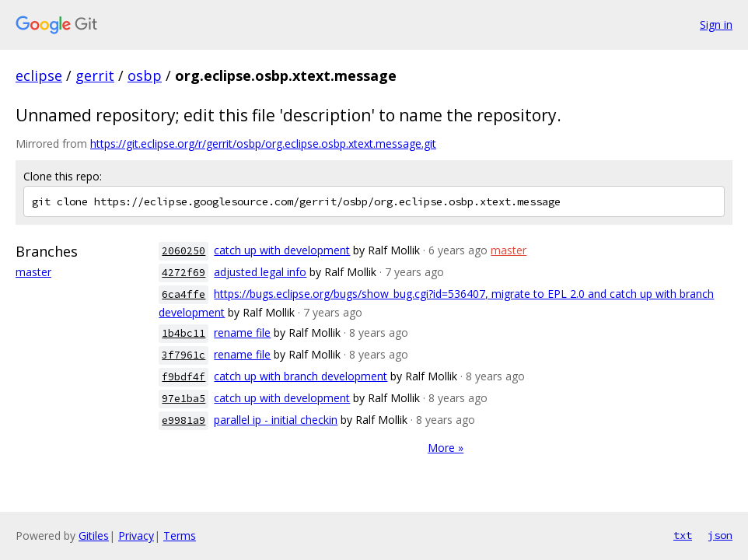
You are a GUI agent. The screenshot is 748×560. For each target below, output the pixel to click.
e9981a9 (184, 420)
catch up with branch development (301, 376)
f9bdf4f (184, 377)
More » (446, 448)
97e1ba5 (184, 399)
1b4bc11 (184, 333)
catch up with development (282, 250)
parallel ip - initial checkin (276, 420)
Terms (180, 535)
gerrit (95, 75)
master (33, 272)
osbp (145, 75)
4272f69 (184, 273)
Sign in (716, 24)
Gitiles (94, 535)
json (720, 535)
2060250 (184, 251)
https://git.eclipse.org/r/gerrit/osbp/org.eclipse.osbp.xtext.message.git (263, 143)
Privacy (136, 535)
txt (683, 535)
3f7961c (184, 355)
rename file (242, 332)
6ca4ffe (184, 294)
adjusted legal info (260, 272)
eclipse (39, 75)
